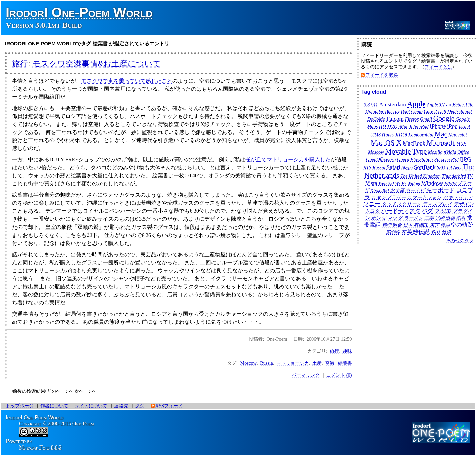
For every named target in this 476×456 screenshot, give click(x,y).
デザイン (464, 204)
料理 (387, 225)
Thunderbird (454, 176)
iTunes (388, 135)
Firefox (412, 119)
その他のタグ (460, 241)
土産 (317, 363)
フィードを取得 (382, 75)
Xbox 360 (379, 190)
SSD (441, 167)
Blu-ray (392, 111)
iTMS (375, 135)
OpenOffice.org (381, 159)
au (449, 105)
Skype (407, 167)
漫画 (445, 225)
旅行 (20, 64)
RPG (466, 159)
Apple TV (436, 105)
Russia (266, 363)
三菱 (429, 218)
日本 (408, 225)
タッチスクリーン (401, 204)
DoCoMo (376, 119)
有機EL (421, 225)
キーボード (440, 190)
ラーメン (413, 218)
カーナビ (415, 190)
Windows (433, 183)
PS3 (455, 159)
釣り (436, 232)
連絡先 (121, 406)
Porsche (442, 159)
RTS (367, 167)
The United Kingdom (420, 176)
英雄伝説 (418, 232)
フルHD (443, 211)
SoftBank (425, 167)
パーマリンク (306, 375)
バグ (427, 211)
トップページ (20, 406)
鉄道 (446, 232)
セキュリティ (458, 197)
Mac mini (458, 135)
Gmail (426, 119)
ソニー (372, 204)
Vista (371, 183)
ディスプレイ (437, 204)
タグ (140, 406)
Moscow (248, 363)
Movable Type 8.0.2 (40, 447)
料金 (397, 225)
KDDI (401, 135)
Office (463, 152)
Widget (414, 183)
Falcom (395, 119)
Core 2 (430, 111)
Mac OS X (386, 143)
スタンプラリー (388, 197)
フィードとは (438, 67)
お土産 (397, 190)
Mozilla (435, 152)
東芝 (434, 225)
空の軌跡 (462, 225)
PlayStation (421, 159)
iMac (404, 126)
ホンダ (378, 218)
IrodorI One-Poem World (79, 12)
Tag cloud (374, 92)
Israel (464, 126)
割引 (461, 218)
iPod (452, 126)
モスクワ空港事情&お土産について (97, 64)
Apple (416, 104)
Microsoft (441, 143)
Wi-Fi (400, 183)
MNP (461, 143)
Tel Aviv (454, 167)
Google (444, 118)
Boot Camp (412, 111)
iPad (424, 126)
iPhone (438, 126)
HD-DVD (388, 126)
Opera (403, 159)
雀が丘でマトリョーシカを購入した (288, 160)
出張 (450, 218)
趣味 (347, 351)
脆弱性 (393, 232)
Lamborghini (421, 135)
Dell (442, 111)
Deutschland (459, 111)
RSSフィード (169, 406)
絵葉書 (345, 363)
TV (470, 176)
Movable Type (406, 151)
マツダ (395, 218)
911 (374, 105)
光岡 (440, 218)
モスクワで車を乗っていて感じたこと (127, 81)
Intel (414, 126)
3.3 (367, 105)
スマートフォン (424, 197)
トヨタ (372, 211)
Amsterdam (392, 105)
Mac (441, 134)
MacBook (414, 143)
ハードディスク (401, 211)
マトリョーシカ (293, 363)
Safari (393, 167)
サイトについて (91, 406)
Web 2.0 (386, 183)
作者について (54, 406)
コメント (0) (339, 375)
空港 (330, 363)
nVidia (450, 152)
